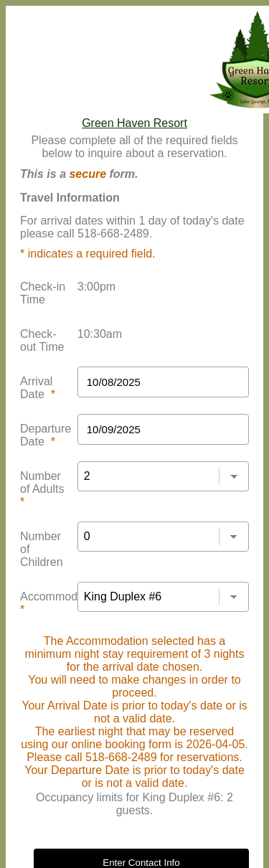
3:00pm (96, 287)
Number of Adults (42, 489)
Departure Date (46, 435)
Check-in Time (43, 293)
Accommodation (61, 603)
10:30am (100, 334)
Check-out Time (42, 340)
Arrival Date (38, 388)
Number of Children (42, 549)
